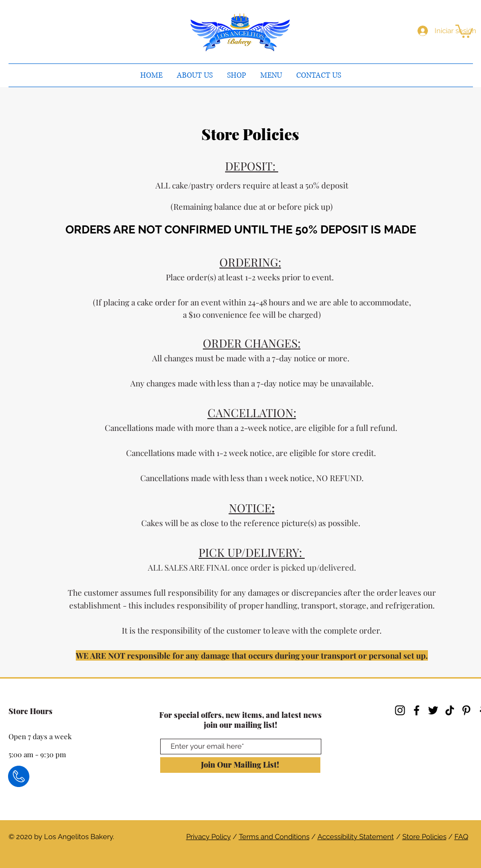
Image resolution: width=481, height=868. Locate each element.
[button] (464, 31)
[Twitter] (433, 710)
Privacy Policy (209, 837)
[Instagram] (400, 710)
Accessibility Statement (356, 837)
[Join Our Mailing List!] (240, 765)
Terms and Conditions (274, 837)
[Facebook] (417, 710)
